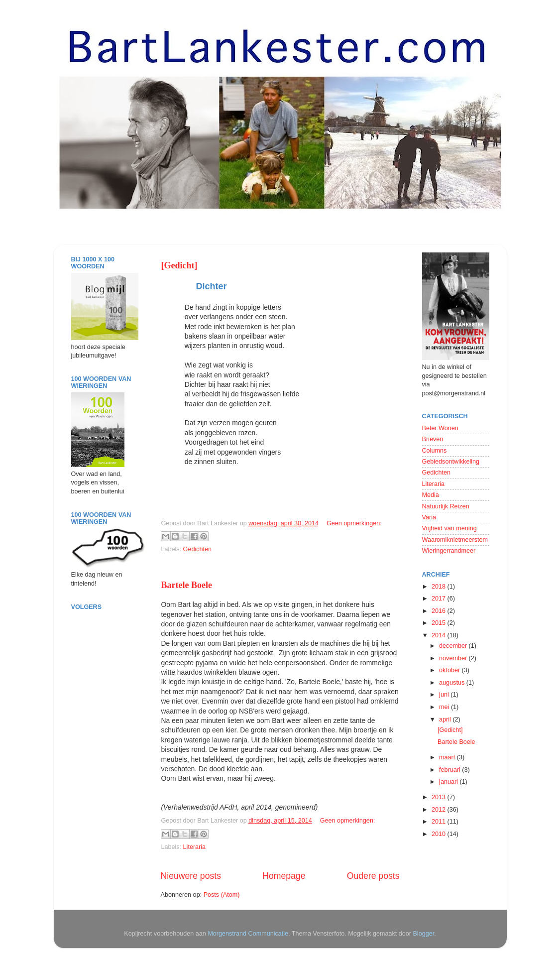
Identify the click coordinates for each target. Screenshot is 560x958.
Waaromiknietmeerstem (455, 540)
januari (449, 782)
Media (431, 495)
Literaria (195, 847)
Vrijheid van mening (449, 528)
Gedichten (197, 549)
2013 (440, 797)
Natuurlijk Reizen (446, 506)
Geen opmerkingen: (354, 523)
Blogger (423, 934)
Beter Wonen (440, 428)
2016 (440, 611)
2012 (440, 810)
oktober (450, 670)
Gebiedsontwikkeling (451, 462)
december (454, 646)
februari (450, 770)
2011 (440, 822)
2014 (440, 635)
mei (445, 707)
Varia (429, 517)
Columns (435, 451)
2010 (440, 834)
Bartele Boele (187, 585)
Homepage (284, 876)
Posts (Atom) (222, 895)
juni (445, 695)
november (454, 658)
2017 (440, 599)
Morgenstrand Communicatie (248, 934)
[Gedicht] (179, 265)
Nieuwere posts (191, 876)
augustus (453, 683)
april (446, 719)
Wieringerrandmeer (449, 551)
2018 (440, 587)
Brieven (433, 439)
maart (448, 757)
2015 (440, 623)
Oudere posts (373, 876)
